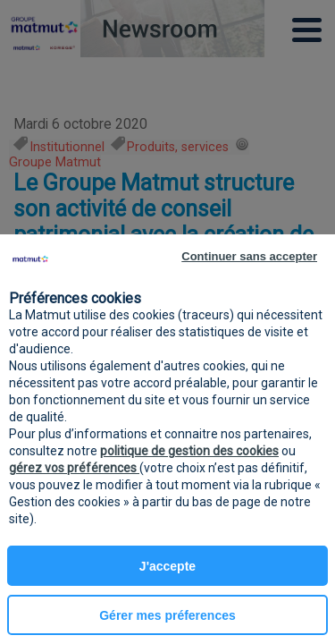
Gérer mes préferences (167, 615)
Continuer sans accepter (249, 256)
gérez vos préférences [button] (74, 468)
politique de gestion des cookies (189, 451)
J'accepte (167, 566)
